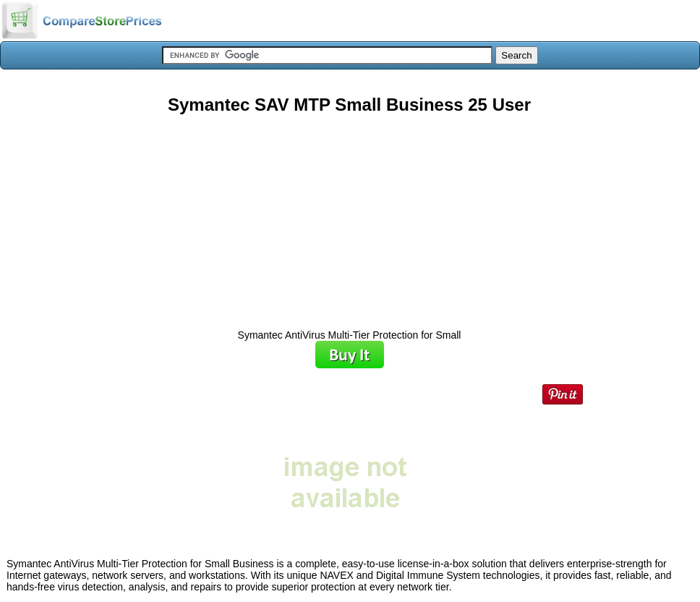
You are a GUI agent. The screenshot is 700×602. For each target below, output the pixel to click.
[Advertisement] (349, 216)
